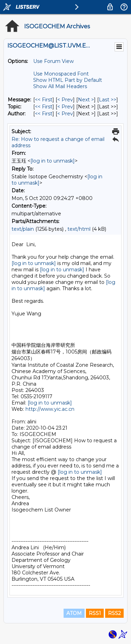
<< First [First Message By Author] (44, 114)
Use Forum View (53, 61)
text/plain (23, 229)
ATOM (74, 613)
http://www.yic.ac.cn (50, 409)
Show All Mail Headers (60, 86)
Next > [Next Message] (86, 100)
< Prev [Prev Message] (65, 100)
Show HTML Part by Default (68, 80)
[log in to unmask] (53, 161)
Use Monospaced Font (61, 74)
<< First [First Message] (44, 100)
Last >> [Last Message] (108, 100)
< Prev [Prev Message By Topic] (65, 107)
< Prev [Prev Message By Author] (65, 114)
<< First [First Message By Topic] (44, 107)
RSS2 (114, 613)
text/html (79, 229)
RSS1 (95, 613)
